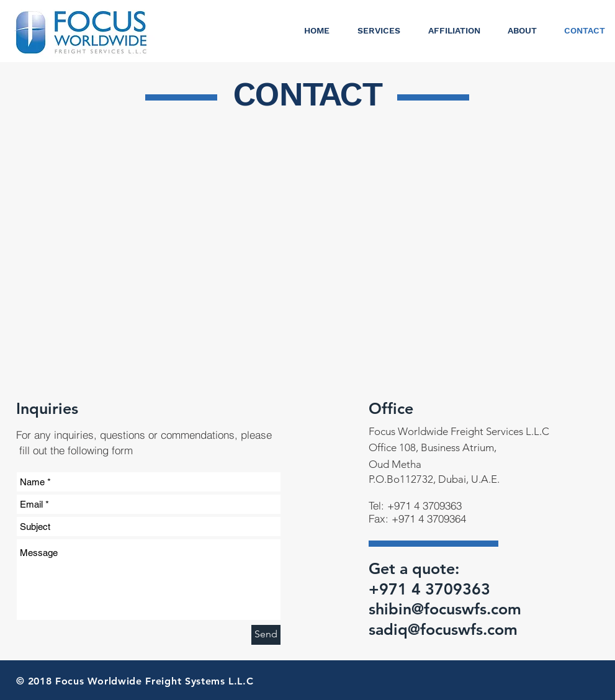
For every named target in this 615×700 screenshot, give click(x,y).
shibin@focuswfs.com (445, 609)
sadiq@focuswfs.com (443, 629)
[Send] (266, 635)
